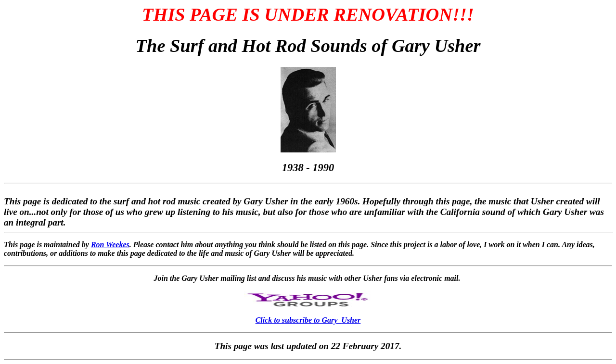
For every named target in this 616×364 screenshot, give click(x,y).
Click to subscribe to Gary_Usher (308, 320)
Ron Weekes (110, 245)
